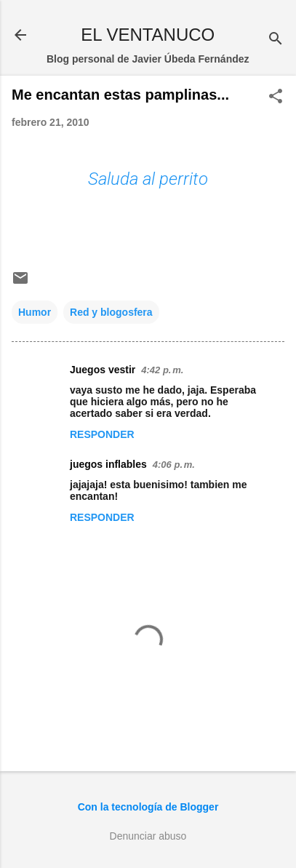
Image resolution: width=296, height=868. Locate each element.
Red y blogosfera (111, 312)
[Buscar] (276, 40)
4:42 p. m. (162, 370)
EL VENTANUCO (148, 35)
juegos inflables (108, 464)
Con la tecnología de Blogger (148, 807)
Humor (35, 312)
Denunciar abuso (148, 836)
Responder (102, 434)
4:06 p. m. (174, 465)
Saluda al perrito (148, 179)
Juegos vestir (103, 370)
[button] (276, 97)
